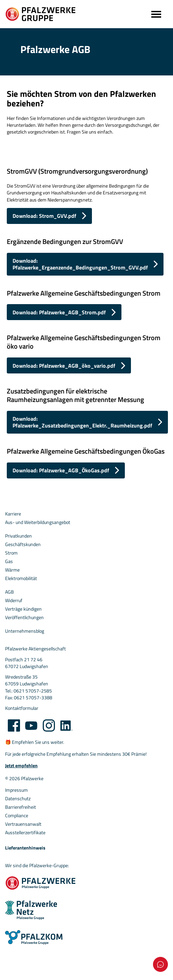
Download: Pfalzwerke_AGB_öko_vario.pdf (64, 366)
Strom (11, 553)
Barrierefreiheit (21, 807)
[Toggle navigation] (156, 14)
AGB (9, 592)
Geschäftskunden (23, 544)
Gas (9, 561)
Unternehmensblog (25, 631)
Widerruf (14, 600)
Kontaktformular (22, 708)
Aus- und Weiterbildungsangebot (38, 522)
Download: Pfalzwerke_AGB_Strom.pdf (59, 312)
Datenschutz (18, 799)
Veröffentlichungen (24, 617)
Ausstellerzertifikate (25, 833)
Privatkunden (18, 536)
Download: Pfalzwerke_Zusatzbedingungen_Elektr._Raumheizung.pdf (82, 422)
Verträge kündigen (23, 609)
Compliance (17, 816)
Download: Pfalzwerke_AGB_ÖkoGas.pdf (61, 470)
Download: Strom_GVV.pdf (44, 216)
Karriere (13, 514)
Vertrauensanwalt (23, 824)
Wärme (12, 570)
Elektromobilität (21, 578)
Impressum (16, 790)
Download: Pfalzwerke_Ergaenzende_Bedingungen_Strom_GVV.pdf (80, 264)
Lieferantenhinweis (25, 848)
